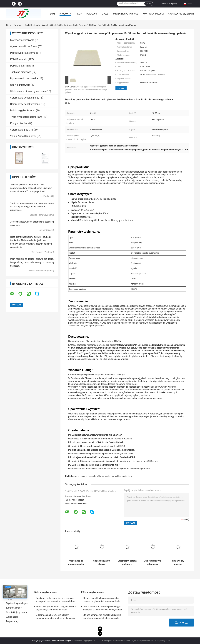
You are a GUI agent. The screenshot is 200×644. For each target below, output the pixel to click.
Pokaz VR (92, 14)
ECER (168, 641)
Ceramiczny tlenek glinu (23, 98)
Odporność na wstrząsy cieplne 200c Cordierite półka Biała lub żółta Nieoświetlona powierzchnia (76, 562)
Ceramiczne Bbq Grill (22, 130)
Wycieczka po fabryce (125, 14)
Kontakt (121, 88)
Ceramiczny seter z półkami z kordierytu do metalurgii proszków (127, 562)
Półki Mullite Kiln (19, 66)
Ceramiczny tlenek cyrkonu (25, 104)
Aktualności (12, 617)
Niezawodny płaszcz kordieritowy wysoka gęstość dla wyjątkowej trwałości (178, 562)
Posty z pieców (19, 123)
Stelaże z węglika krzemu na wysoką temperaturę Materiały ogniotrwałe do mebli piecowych (101, 600)
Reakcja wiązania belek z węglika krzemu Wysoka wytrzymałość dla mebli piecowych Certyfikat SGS (56, 609)
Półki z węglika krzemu (23, 53)
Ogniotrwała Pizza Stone (24, 46)
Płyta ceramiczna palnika (24, 78)
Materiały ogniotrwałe (22, 40)
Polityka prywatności (41, 641)
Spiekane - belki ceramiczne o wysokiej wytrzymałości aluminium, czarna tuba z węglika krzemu (56, 600)
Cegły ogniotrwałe (20, 85)
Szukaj (149, 4)
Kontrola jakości (153, 14)
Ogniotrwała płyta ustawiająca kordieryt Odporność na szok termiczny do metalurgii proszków (153, 562)
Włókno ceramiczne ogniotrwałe (28, 91)
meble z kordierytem (123, 476)
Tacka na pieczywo (21, 72)
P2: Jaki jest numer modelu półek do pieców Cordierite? (96, 442)
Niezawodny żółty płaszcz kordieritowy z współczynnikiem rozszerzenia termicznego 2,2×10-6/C (102, 562)
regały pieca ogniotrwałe (86, 476)
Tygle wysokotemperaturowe (26, 117)
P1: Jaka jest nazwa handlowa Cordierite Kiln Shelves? (95, 435)
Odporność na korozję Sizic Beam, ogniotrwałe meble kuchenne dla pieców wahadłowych (56, 617)
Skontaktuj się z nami (181, 14)
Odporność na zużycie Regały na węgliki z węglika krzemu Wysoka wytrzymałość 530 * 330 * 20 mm (103, 609)
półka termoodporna (105, 476)
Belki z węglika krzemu (23, 110)
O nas (105, 14)
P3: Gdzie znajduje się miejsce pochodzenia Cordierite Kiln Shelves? (102, 450)
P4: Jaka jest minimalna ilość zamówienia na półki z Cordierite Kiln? (102, 457)
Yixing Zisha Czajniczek (23, 136)
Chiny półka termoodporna (62, 641)
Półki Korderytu (32, 25)
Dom (52, 14)
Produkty (65, 14)
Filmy (79, 14)
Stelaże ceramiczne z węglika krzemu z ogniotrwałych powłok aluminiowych (102, 617)
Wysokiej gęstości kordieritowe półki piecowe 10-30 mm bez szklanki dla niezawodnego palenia (86, 90)
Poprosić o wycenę (169, 4)
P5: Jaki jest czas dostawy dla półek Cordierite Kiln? (94, 465)
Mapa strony (12, 621)
